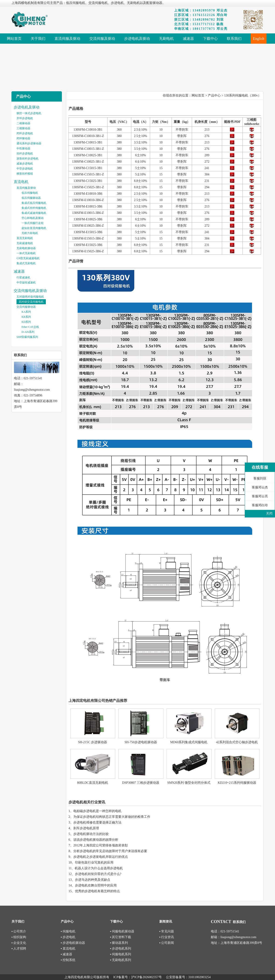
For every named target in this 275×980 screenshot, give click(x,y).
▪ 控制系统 (68, 960)
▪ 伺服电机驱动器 (122, 931)
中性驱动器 (23, 148)
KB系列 (26, 317)
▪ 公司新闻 (167, 943)
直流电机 (21, 182)
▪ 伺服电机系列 (121, 954)
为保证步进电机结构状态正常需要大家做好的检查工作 (112, 817)
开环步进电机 (25, 118)
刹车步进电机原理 (86, 828)
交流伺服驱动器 (26, 307)
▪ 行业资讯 (167, 937)
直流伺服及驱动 (26, 188)
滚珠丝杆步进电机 (27, 159)
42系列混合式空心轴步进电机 (237, 742)
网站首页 (198, 96)
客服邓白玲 (260, 505)
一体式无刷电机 (26, 253)
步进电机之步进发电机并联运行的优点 (101, 857)
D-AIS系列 (28, 332)
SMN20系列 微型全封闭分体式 (189, 783)
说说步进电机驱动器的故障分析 (96, 840)
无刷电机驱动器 (26, 248)
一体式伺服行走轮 (33, 223)
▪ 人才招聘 (19, 949)
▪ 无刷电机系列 (121, 960)
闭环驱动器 (23, 138)
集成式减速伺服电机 (34, 213)
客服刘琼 (260, 478)
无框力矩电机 (30, 233)
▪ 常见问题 (167, 931)
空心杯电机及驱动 (33, 218)
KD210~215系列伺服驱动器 (237, 783)
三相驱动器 (23, 128)
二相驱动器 (23, 123)
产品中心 (214, 96)
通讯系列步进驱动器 (29, 143)
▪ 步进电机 (68, 937)
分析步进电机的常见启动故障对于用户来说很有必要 (110, 851)
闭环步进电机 (25, 133)
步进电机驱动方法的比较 (91, 834)
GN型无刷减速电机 (28, 258)
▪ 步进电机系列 (121, 949)
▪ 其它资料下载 (121, 937)
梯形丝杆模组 (25, 174)
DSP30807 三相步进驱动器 (141, 783)
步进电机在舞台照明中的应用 (96, 885)
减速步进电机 (25, 164)
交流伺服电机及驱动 (30, 291)
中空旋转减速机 (26, 283)
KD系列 (26, 322)
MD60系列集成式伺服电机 (189, 742)
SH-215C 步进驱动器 (93, 742)
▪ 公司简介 (19, 931)
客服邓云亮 (260, 496)
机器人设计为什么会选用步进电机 (99, 868)
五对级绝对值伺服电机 (30, 297)
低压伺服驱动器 (31, 198)
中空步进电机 (25, 169)
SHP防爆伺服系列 (27, 337)
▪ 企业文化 (19, 943)
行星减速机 (23, 277)
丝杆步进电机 (25, 153)
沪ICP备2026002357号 (146, 977)
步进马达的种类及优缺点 (93, 880)
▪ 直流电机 (68, 949)
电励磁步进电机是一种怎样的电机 (97, 811)
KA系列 (26, 312)
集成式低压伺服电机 (34, 203)
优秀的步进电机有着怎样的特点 (97, 891)
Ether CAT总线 (30, 327)
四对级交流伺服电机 (31, 302)
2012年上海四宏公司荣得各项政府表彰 (101, 845)
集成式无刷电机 (26, 263)
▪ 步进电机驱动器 (73, 943)
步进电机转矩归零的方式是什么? (98, 874)
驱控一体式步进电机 (29, 113)
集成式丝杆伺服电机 (34, 208)
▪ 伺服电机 (68, 931)
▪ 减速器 (66, 954)
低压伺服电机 (30, 193)
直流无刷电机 (25, 238)
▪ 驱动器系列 (119, 943)
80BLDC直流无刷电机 (92, 783)
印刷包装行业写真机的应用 (94, 863)
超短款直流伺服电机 (34, 228)
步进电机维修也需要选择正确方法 (97, 822)
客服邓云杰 (260, 487)
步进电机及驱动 (27, 107)
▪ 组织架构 (19, 937)
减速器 (19, 271)
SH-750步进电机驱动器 (141, 742)
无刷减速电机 (25, 243)
